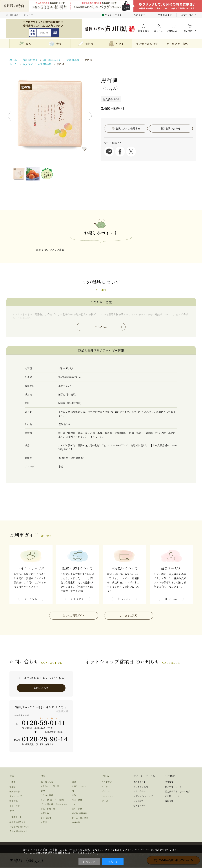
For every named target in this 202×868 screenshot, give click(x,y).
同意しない (89, 862)
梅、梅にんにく (48, 783)
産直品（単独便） (80, 814)
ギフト (13, 812)
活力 (74, 783)
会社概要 (169, 783)
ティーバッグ (16, 797)
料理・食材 (77, 801)
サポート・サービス (144, 777)
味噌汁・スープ (79, 787)
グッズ (105, 802)
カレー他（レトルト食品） (53, 801)
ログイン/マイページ (143, 797)
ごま (74, 805)
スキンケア (107, 783)
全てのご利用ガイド (74, 616)
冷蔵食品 (45, 814)
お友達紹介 (139, 802)
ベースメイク (108, 797)
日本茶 (13, 783)
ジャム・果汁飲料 (80, 819)
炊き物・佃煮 (47, 796)
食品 (43, 777)
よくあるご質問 (129, 616)
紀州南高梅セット (18, 823)
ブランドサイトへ (115, 15)
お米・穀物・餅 (48, 810)
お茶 (12, 777)
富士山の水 (46, 819)
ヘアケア (106, 788)
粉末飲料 (14, 802)
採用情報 (169, 802)
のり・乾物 (77, 810)
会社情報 (170, 777)
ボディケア (107, 792)
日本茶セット (16, 818)
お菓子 (44, 823)
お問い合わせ (189, 15)
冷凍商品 (76, 823)
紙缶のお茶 (15, 792)
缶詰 (74, 796)
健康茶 (13, 788)
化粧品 (105, 777)
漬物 (43, 792)
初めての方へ (141, 15)
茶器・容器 (15, 807)
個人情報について (173, 788)
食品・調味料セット (19, 832)
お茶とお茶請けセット (20, 828)
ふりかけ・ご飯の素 (50, 787)
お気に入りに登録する (84, 149)
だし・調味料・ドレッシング (54, 805)
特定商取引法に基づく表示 (177, 792)
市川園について (172, 797)
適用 (55, 33)
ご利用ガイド (165, 15)
